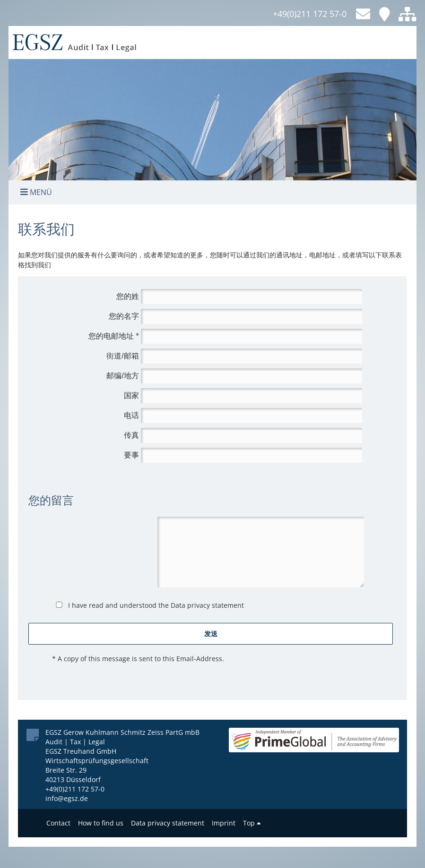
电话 (131, 415)
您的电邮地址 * (114, 336)
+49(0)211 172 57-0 (310, 14)
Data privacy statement (207, 605)
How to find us (101, 823)
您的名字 (124, 316)
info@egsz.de (67, 798)
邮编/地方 (122, 376)
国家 (131, 396)
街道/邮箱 (122, 356)
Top (252, 823)
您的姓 (128, 296)
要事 (131, 455)
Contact (58, 823)
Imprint (224, 823)
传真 (131, 435)
